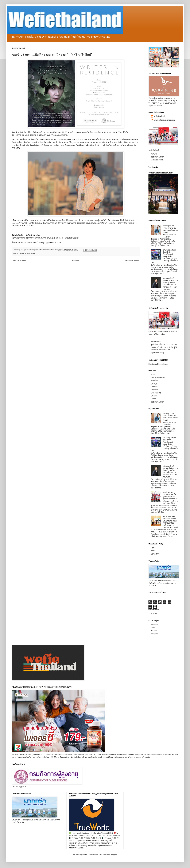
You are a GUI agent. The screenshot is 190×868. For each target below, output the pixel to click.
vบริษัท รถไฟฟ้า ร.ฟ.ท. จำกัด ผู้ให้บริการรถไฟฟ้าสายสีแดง (164, 348)
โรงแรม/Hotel (156, 393)
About (153, 551)
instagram (155, 634)
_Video (153, 399)
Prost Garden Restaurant (161, 173)
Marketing (155, 387)
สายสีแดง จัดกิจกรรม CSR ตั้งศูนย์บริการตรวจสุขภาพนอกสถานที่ (170, 496)
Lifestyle (154, 384)
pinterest (154, 631)
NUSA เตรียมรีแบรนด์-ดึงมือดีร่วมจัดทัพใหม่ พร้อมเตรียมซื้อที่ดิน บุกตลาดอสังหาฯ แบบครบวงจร (170, 284)
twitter (153, 628)
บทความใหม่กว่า (19, 261)
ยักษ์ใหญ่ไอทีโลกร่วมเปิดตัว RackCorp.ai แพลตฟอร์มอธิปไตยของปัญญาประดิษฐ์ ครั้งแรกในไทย (164, 256)
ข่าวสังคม (154, 390)
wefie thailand (159, 116)
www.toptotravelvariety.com (164, 120)
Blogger (114, 855)
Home (153, 375)
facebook (154, 625)
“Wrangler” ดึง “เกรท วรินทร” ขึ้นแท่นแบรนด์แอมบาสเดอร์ (170, 229)
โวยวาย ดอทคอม (157, 160)
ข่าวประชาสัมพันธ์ (24, 253)
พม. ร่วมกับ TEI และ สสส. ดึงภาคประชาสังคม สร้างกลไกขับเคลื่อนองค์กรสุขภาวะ (170, 521)
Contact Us (155, 554)
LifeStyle (154, 396)
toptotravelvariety (157, 157)
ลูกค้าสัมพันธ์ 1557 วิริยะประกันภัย (164, 344)
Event (33, 253)
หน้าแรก (75, 261)
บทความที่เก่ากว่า (132, 261)
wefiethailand (156, 341)
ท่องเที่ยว (154, 381)
